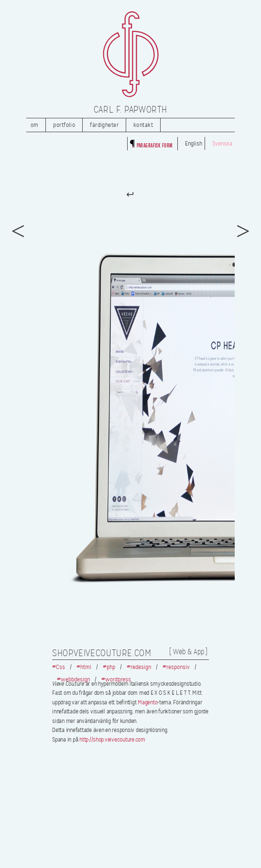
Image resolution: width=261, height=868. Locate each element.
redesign (141, 667)
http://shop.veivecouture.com (112, 740)
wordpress (118, 680)
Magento (147, 702)
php (111, 667)
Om (35, 125)
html (86, 667)
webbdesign (75, 680)
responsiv (178, 667)
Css (60, 667)
